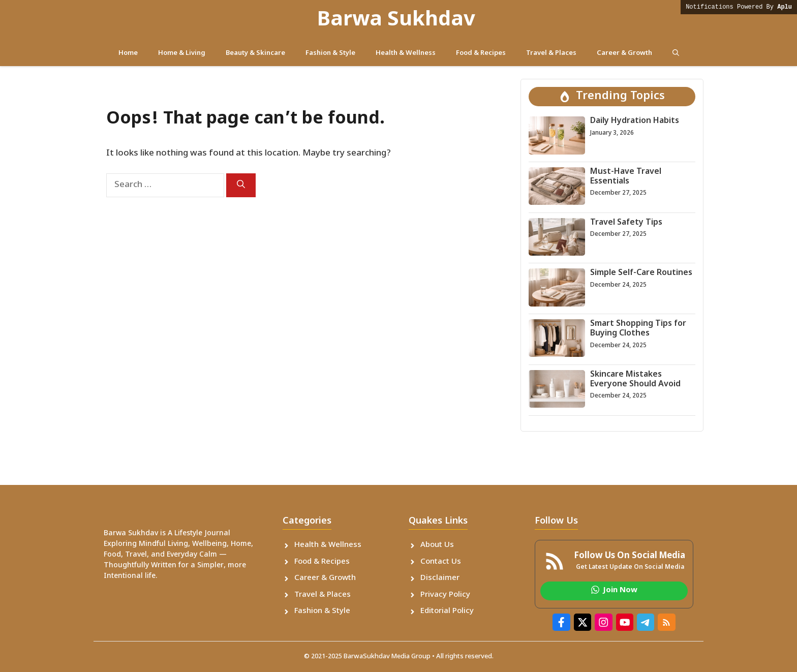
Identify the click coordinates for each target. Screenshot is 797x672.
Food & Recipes (481, 53)
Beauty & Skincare (255, 53)
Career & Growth (624, 53)
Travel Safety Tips (626, 223)
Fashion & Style (330, 53)
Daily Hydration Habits (635, 121)
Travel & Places (551, 53)
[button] (676, 53)
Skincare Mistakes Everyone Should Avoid (635, 380)
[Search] (241, 185)
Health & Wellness (406, 53)
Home (128, 53)
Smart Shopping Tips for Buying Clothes (638, 329)
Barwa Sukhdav (396, 20)
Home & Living (182, 53)
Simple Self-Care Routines (641, 273)
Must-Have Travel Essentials (626, 177)
